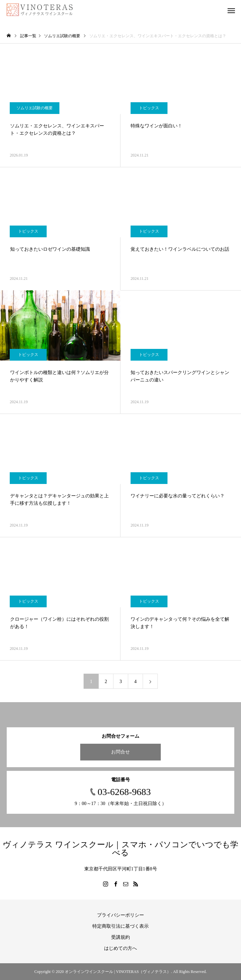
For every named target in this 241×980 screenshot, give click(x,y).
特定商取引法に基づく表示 (120, 926)
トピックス (149, 108)
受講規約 (120, 937)
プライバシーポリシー (120, 915)
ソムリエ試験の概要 (35, 108)
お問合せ (120, 752)
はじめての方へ (120, 948)
